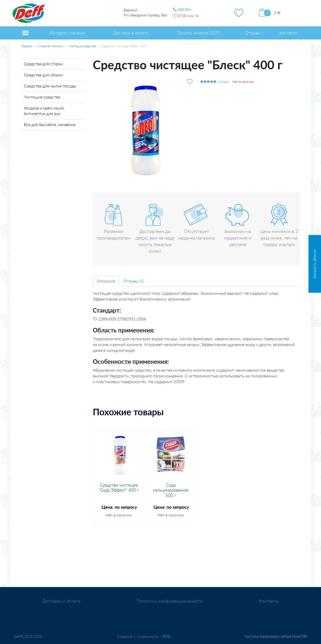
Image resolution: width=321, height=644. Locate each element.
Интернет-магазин (50, 46)
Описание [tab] (106, 281)
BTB (167, 636)
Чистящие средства (82, 46)
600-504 (184, 9)
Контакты (269, 601)
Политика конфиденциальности (170, 601)
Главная (27, 46)
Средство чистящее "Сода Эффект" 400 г (119, 488)
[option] (119, 478)
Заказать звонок (314, 264)
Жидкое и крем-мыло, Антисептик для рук (44, 111)
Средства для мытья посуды (50, 86)
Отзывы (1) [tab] (134, 281)
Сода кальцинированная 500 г (171, 490)
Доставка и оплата (61, 601)
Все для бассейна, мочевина (50, 124)
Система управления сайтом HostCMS (276, 636)
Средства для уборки (44, 75)
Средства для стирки (43, 64)
